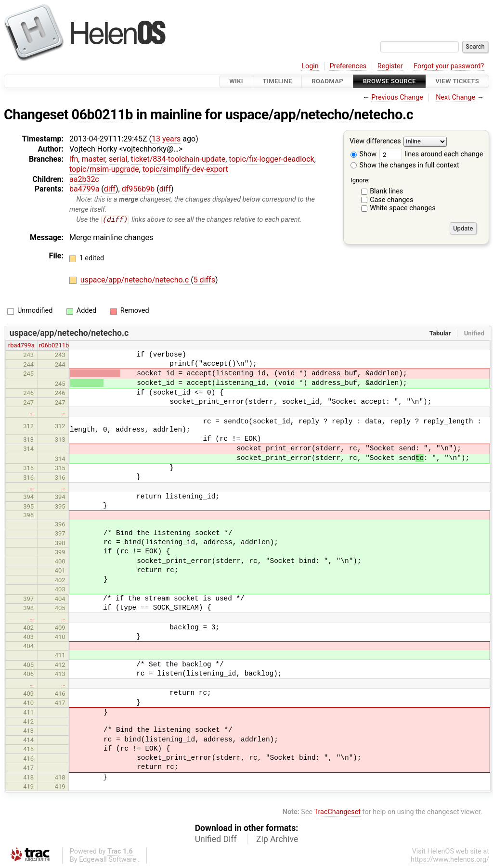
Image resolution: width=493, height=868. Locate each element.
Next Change (455, 97)
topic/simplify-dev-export (185, 169)
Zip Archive (277, 839)
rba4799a (21, 346)
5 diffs (204, 280)
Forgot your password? (449, 66)
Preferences (348, 66)
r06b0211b (54, 346)
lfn (74, 159)
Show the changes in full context (405, 165)
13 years (166, 139)
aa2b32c (84, 179)
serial (118, 159)
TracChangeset (337, 812)
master (93, 159)
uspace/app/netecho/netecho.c (319, 115)
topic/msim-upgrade (104, 169)
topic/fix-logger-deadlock (271, 159)
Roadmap (327, 81)
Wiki (236, 81)
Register (390, 66)
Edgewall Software (108, 860)
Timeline (278, 81)
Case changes (391, 200)
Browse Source (389, 81)
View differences (375, 142)
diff (110, 189)
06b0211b (102, 115)
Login (310, 66)
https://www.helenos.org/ (450, 860)
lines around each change (431, 154)
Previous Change (397, 97)
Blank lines (386, 191)
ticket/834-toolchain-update (178, 159)
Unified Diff (216, 839)
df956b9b (138, 189)
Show (363, 154)
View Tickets (457, 81)
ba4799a (84, 189)
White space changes (403, 208)
